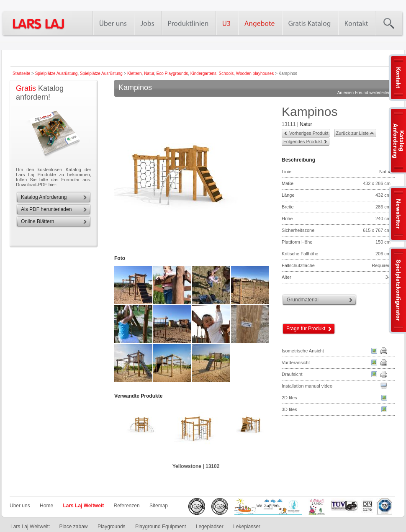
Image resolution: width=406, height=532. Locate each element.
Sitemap (159, 506)
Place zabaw (73, 527)
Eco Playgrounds (172, 73)
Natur (149, 73)
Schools (226, 73)
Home (46, 506)
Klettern (134, 73)
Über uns (20, 506)
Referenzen (127, 506)
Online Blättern (37, 221)
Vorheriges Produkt (309, 133)
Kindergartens (203, 73)
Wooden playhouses (255, 73)
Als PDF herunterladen (46, 209)
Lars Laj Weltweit (83, 506)
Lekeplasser (247, 527)
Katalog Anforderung (44, 197)
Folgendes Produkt (303, 141)
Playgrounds (112, 527)
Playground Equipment (161, 527)
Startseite (21, 73)
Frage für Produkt (306, 329)
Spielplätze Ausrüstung (57, 73)
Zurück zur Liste (352, 133)
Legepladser (210, 527)
